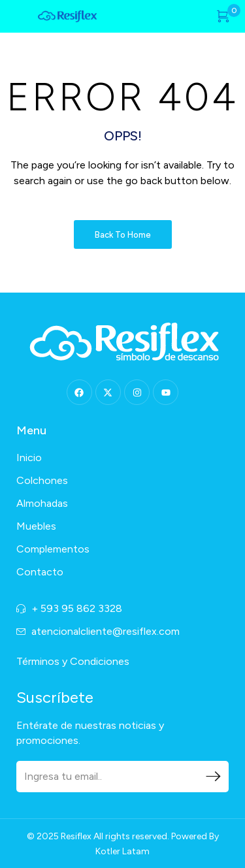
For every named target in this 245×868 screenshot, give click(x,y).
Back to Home (123, 235)
